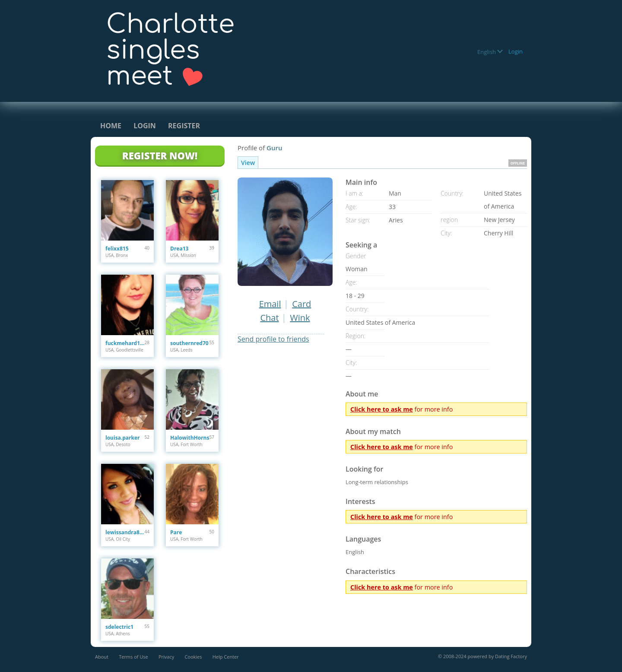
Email (270, 304)
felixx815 (117, 249)
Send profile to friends (273, 339)
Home (111, 126)
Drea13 (179, 249)
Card (301, 304)
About (102, 657)
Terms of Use (133, 657)
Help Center (226, 657)
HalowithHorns (190, 438)
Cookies (193, 657)
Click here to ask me (382, 409)
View (248, 163)
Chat (269, 318)
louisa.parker (123, 438)
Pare (176, 532)
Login (516, 51)
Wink (300, 318)
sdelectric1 (119, 627)
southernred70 (189, 343)
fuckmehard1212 (125, 343)
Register (184, 126)
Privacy (166, 657)
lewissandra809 (125, 532)
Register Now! (160, 155)
